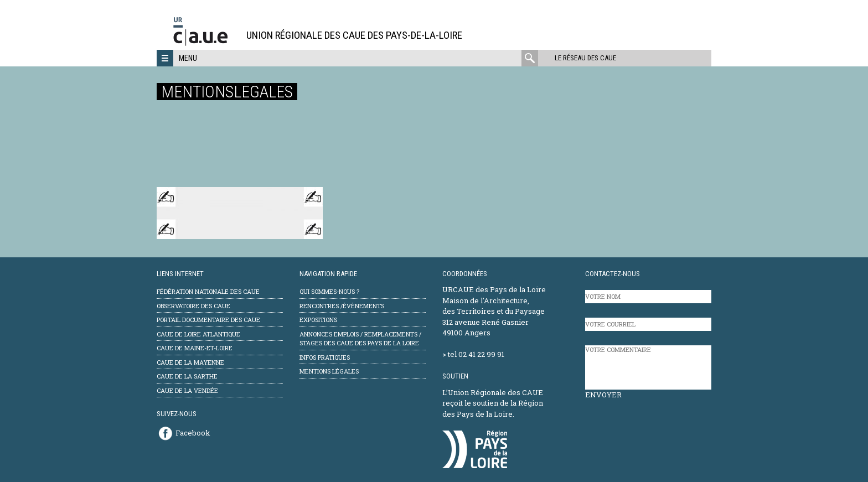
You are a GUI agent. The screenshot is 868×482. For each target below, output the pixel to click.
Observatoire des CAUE (193, 306)
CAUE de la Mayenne (190, 362)
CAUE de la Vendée (187, 390)
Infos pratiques (325, 357)
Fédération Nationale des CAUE (208, 291)
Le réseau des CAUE (585, 58)
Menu (188, 58)
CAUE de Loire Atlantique (198, 334)
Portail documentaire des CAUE (208, 320)
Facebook (193, 433)
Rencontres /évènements (342, 306)
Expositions (318, 320)
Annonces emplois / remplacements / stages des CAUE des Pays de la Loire (360, 339)
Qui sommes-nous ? (329, 291)
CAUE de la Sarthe (187, 376)
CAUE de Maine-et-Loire (195, 348)
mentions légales (329, 371)
